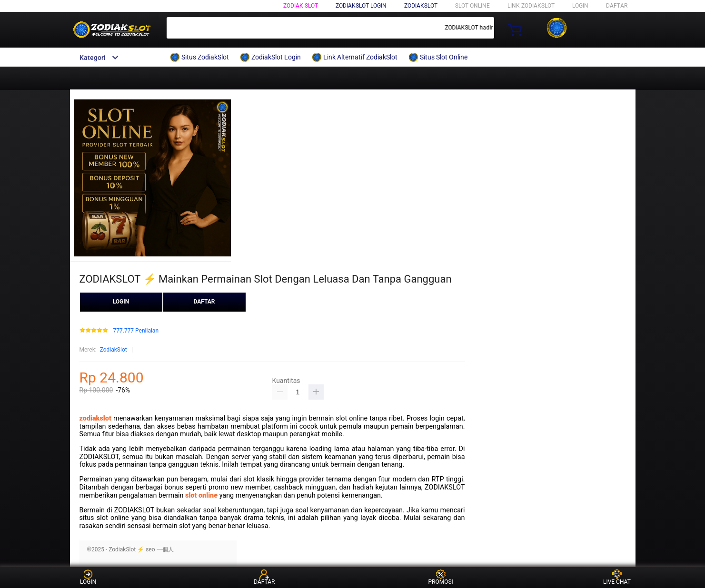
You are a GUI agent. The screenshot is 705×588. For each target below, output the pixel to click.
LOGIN (580, 6)
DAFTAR (617, 6)
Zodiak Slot (301, 6)
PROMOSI (440, 577)
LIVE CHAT (617, 577)
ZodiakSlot (421, 6)
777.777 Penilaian (136, 331)
